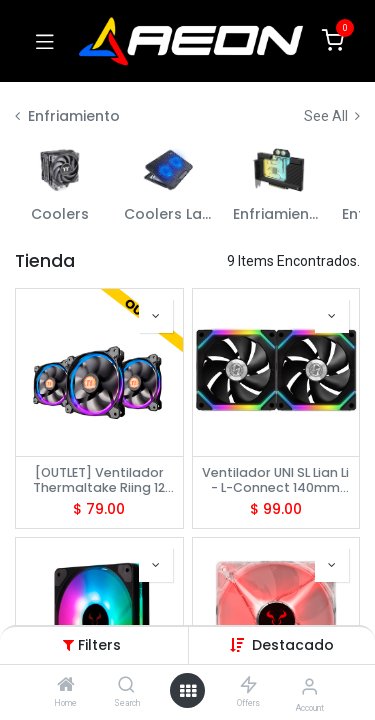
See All (332, 116)
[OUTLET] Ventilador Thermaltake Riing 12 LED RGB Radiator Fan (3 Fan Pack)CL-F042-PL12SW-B (99, 480)
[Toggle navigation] (45, 41)
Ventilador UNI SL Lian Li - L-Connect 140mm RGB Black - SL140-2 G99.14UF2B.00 (275, 480)
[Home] (66, 686)
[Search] (126, 686)
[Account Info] (309, 686)
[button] (293, 645)
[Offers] (248, 686)
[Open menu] (188, 691)
